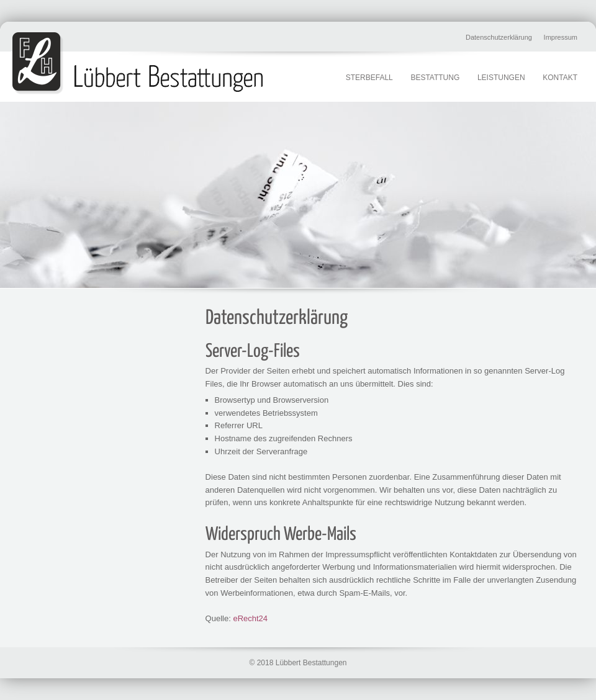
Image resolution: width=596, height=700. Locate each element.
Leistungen (501, 78)
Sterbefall (369, 78)
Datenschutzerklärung (499, 37)
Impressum (561, 37)
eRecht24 (250, 618)
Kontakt (560, 78)
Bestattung (435, 78)
